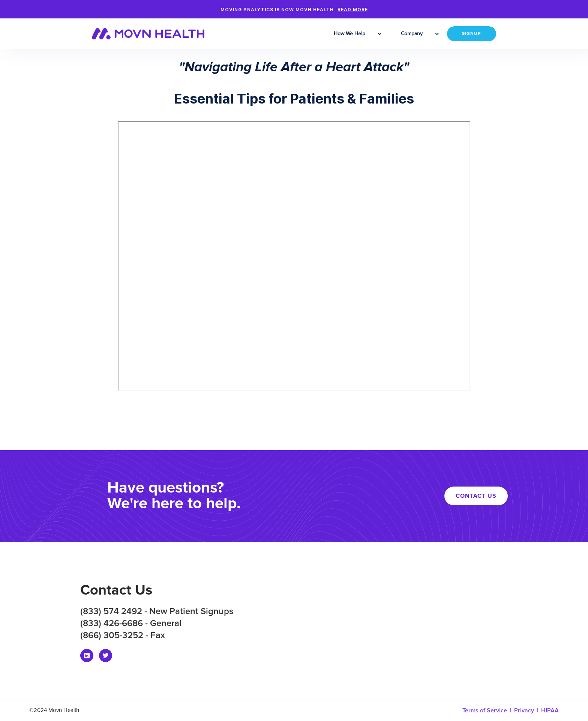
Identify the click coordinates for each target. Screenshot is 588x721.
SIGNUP (472, 34)
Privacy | (528, 710)
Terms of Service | (488, 710)
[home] (153, 34)
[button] (350, 34)
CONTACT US (476, 496)
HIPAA (550, 710)
